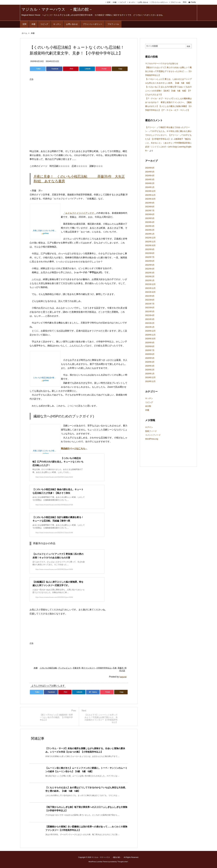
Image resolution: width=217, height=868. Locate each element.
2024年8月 (150, 168)
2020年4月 (150, 362)
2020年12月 (150, 331)
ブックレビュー (65, 668)
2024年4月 (150, 176)
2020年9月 (150, 342)
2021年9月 (150, 296)
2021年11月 (150, 288)
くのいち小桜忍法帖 (48, 668)
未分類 (148, 406)
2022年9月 (150, 249)
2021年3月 (150, 319)
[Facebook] (54, 69)
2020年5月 (150, 358)
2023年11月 (150, 195)
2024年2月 (150, 183)
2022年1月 (150, 280)
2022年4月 (150, 269)
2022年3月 (150, 273)
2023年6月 (150, 214)
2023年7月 (150, 210)
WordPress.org (152, 439)
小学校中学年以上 (104, 668)
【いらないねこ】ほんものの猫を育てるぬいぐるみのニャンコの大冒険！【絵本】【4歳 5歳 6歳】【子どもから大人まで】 (168, 91)
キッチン (132, 2)
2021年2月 (150, 323)
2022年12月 (150, 238)
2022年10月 (150, 245)
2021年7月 (150, 304)
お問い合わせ (143, 2)
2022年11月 (150, 242)
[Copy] (120, 69)
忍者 (115, 668)
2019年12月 (150, 377)
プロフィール (176, 2)
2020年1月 (150, 374)
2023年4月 (150, 222)
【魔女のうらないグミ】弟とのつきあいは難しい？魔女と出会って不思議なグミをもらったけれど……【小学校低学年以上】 (168, 71)
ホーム (24, 33)
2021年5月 (150, 311)
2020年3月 (150, 366)
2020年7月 (150, 350)
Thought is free (123, 862)
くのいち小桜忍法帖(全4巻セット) (45, 378)
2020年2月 (150, 370)
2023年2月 (150, 230)
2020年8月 (150, 346)
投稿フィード (151, 431)
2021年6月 (150, 308)
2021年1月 (150, 327)
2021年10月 (150, 292)
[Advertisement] (80, 88)
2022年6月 (150, 261)
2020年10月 (150, 339)
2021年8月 (150, 300)
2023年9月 (150, 203)
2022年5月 (150, 265)
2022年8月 (150, 253)
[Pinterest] (71, 69)
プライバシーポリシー (159, 2)
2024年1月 (150, 187)
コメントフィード (153, 435)
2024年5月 (150, 172)
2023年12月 (150, 191)
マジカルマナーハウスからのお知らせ (162, 64)
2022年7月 (150, 257)
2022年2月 (150, 276)
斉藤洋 (121, 668)
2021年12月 (150, 284)
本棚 (115, 2)
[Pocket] (103, 69)
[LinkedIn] (87, 69)
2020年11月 (150, 335)
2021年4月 (150, 315)
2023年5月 (150, 218)
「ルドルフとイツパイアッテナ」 (80, 213)
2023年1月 (150, 234)
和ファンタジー (88, 668)
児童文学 (77, 668)
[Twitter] (38, 69)
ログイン (149, 427)
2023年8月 (150, 207)
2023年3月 (150, 226)
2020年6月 (150, 354)
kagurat (123, 677)
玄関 (109, 2)
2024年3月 (150, 179)
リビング (123, 2)
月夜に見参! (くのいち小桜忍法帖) (45, 231)
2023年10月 (150, 199)
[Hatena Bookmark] (93, 692)
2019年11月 (150, 381)
